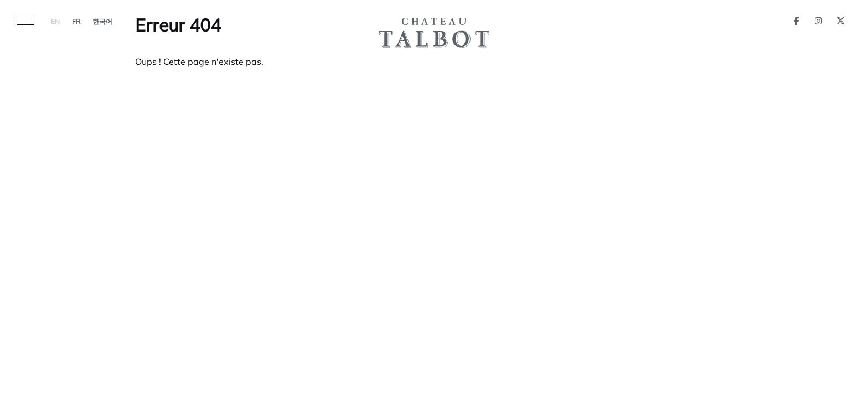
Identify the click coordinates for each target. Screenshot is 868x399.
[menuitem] (55, 20)
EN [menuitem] (55, 22)
